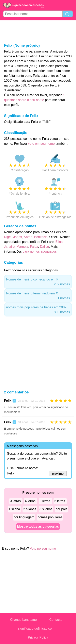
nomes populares (50, 517)
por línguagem (24, 517)
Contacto (56, 620)
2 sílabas (30, 509)
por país (62, 509)
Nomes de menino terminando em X (38, 296)
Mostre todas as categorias (38, 526)
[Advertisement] (38, 32)
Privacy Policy (38, 637)
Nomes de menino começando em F (38, 282)
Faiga (34, 247)
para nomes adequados (40, 251)
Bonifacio (41, 237)
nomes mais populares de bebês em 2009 (38, 310)
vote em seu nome (41, 144)
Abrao (28, 237)
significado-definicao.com (36, 629)
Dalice (44, 247)
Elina (59, 242)
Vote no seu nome (43, 549)
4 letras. (31, 501)
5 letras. (45, 501)
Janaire (9, 247)
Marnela (22, 247)
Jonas (18, 237)
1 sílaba (14, 509)
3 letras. (16, 501)
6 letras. (60, 501)
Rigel (8, 237)
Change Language (24, 620)
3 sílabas (46, 509)
